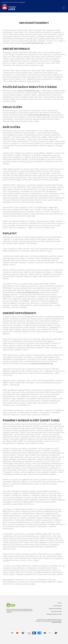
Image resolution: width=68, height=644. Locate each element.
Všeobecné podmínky (55, 609)
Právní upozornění (56, 611)
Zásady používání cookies (54, 614)
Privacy (60, 603)
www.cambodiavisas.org (32, 43)
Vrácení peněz (57, 606)
